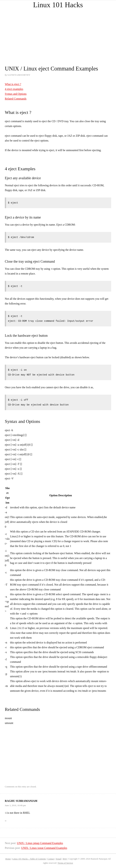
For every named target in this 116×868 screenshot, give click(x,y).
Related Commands (16, 99)
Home (8, 859)
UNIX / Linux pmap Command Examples (40, 843)
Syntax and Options (16, 94)
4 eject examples (14, 89)
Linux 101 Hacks (58, 5)
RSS (65, 859)
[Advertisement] (58, 34)
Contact (51, 859)
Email (59, 859)
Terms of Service (65, 863)
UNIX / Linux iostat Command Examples (44, 848)
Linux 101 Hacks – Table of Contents (29, 859)
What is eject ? (13, 84)
